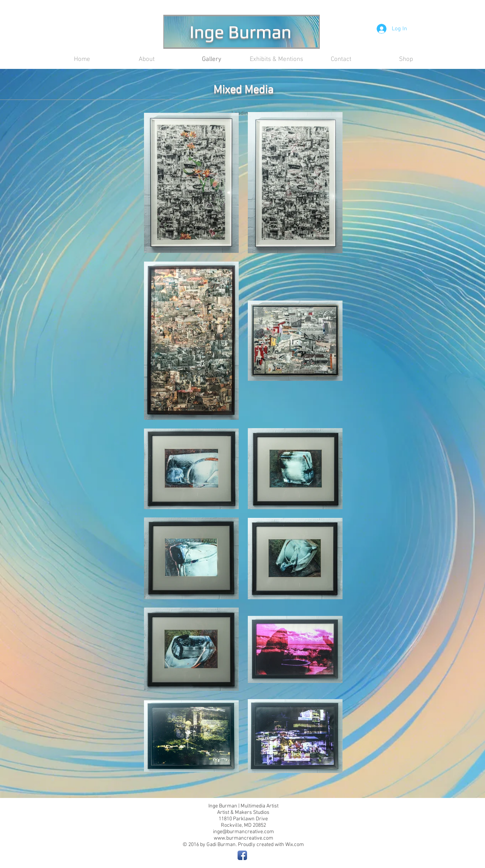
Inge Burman (240, 31)
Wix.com (295, 845)
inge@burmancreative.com (243, 832)
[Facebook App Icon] (242, 855)
